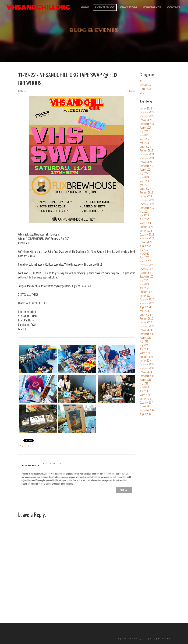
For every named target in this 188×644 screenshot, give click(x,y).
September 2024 (147, 166)
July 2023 (144, 211)
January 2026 (146, 108)
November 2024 (147, 158)
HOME (85, 7)
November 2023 (147, 204)
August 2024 (146, 169)
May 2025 (144, 139)
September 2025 (147, 124)
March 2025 (145, 147)
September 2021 (147, 276)
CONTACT (174, 7)
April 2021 (144, 288)
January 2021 (146, 296)
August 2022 (146, 246)
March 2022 (145, 261)
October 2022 (146, 242)
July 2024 (144, 173)
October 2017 (146, 406)
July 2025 (144, 131)
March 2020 (145, 315)
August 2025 (146, 127)
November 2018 (147, 368)
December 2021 (147, 265)
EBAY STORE (129, 7)
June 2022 (144, 253)
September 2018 (147, 376)
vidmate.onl (29, 465)
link (39, 466)
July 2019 (144, 341)
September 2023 (147, 208)
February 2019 (146, 357)
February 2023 (146, 227)
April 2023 (145, 219)
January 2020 (146, 322)
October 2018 (146, 372)
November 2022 (147, 238)
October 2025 (146, 120)
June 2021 (144, 284)
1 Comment (131, 91)
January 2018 (146, 399)
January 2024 (146, 196)
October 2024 (146, 162)
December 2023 (147, 200)
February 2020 (146, 318)
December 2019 (147, 326)
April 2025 (145, 143)
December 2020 (147, 299)
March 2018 (145, 395)
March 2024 (145, 189)
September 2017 (147, 410)
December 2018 (147, 364)
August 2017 (145, 414)
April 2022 (145, 257)
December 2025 (147, 112)
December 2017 (147, 402)
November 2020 (147, 303)
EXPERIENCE (152, 7)
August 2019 (145, 338)
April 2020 (145, 311)
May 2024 (144, 181)
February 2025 (146, 150)
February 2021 (146, 292)
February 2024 (146, 192)
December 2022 (147, 234)
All (141, 81)
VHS (142, 93)
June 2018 (144, 387)
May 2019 (144, 345)
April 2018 (144, 391)
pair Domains (163, 638)
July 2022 (144, 250)
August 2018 (145, 380)
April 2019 (144, 349)
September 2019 (147, 334)
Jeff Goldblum (145, 85)
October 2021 (146, 273)
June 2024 (144, 177)
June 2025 (144, 135)
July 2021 (144, 280)
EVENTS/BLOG (105, 7)
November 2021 (147, 269)
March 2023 (145, 223)
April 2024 (145, 185)
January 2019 (146, 360)
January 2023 (146, 231)
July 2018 (144, 383)
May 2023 (144, 215)
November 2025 (147, 116)
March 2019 (145, 353)
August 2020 (146, 307)
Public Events (145, 89)
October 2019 (146, 330)
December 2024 (147, 154)
